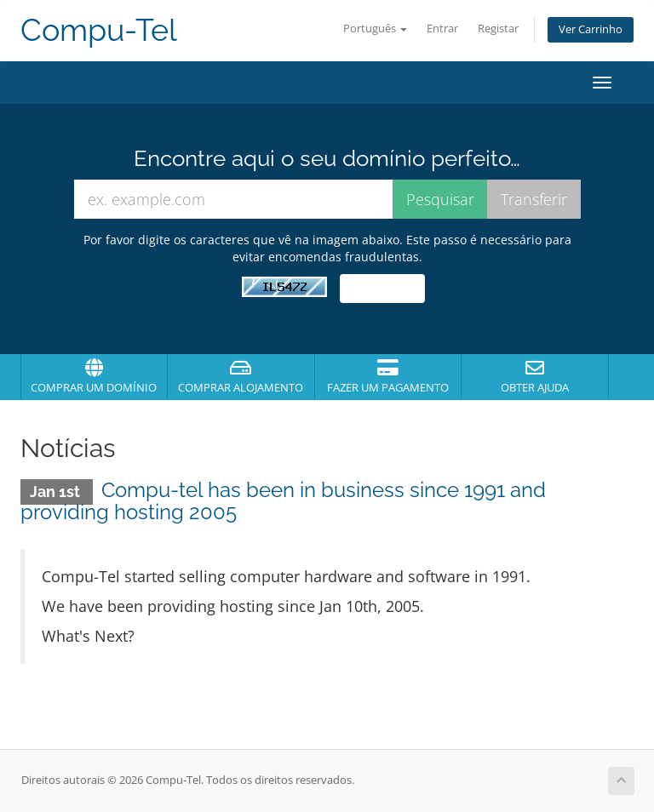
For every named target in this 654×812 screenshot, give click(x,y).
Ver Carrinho (591, 29)
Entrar (442, 29)
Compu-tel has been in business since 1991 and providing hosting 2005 (283, 501)
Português (375, 29)
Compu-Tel (99, 30)
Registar (498, 29)
